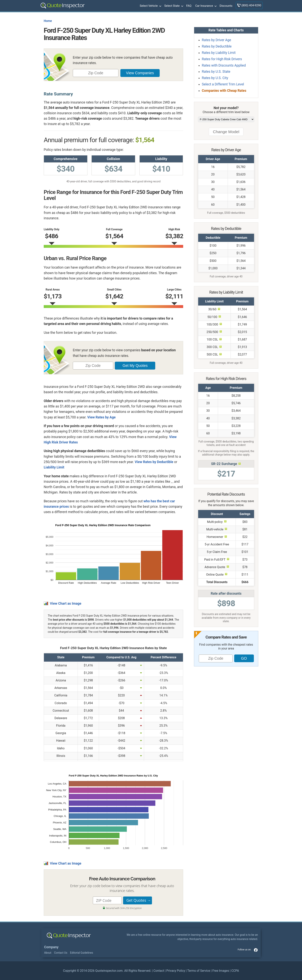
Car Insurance (206, 6)
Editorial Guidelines (82, 953)
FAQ (189, 6)
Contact (159, 971)
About (48, 953)
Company (51, 947)
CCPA (235, 971)
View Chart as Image (66, 604)
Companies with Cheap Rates (224, 91)
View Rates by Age (101, 417)
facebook (256, 950)
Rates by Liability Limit (219, 53)
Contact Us (61, 953)
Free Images (221, 971)
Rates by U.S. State (216, 72)
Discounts (226, 6)
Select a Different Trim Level (223, 84)
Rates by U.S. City (215, 78)
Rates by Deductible (217, 46)
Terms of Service (199, 971)
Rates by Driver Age (216, 40)
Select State (173, 6)
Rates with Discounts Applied (224, 65)
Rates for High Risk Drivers (222, 59)
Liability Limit (54, 467)
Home (48, 21)
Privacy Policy (176, 971)
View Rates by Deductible (154, 462)
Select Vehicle (150, 6)
